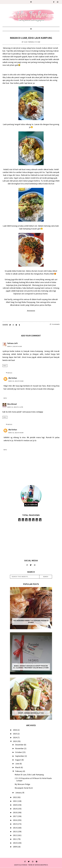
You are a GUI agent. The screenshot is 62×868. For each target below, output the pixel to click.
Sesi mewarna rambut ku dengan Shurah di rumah (31, 621)
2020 (15, 805)
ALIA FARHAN (23, 865)
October (19, 752)
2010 (15, 843)
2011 (15, 839)
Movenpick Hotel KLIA (24, 788)
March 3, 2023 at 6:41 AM (15, 346)
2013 (15, 832)
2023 (15, 741)
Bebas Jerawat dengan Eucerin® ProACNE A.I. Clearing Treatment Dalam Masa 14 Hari (31, 667)
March (18, 767)
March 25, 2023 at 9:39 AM (16, 381)
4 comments (55, 324)
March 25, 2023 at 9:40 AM (16, 433)
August (18, 760)
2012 (15, 835)
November (20, 748)
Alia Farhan (13, 378)
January (19, 793)
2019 (15, 809)
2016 (15, 820)
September (20, 756)
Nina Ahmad (12, 404)
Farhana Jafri (13, 343)
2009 (15, 847)
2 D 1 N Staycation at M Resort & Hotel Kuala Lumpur (33, 779)
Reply (5, 366)
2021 (15, 801)
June (17, 764)
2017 (15, 816)
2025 (15, 734)
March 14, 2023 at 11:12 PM (15, 407)
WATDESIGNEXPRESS (41, 865)
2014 (15, 828)
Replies (10, 373)
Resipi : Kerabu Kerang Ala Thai (31, 713)
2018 (15, 812)
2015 (15, 824)
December (20, 745)
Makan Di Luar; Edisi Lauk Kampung (31, 38)
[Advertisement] (31, 540)
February (19, 771)
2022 (15, 797)
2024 (15, 737)
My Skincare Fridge (22, 784)
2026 (15, 730)
